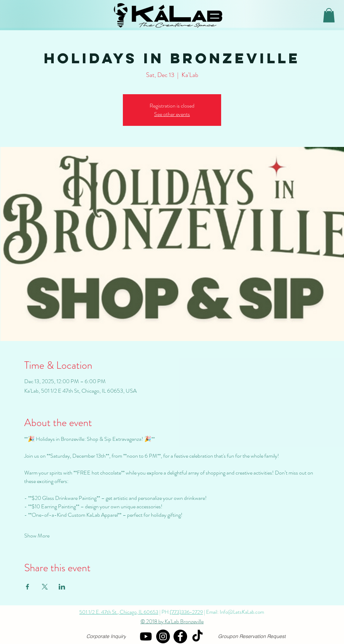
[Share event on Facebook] (28, 587)
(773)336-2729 (186, 612)
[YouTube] (146, 636)
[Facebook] (180, 636)
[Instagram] (163, 636)
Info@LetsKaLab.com (242, 612)
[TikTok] (197, 636)
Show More (37, 536)
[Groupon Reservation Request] (252, 636)
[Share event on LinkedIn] (62, 587)
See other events (172, 114)
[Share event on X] (45, 587)
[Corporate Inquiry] (106, 636)
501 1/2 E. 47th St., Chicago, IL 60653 (119, 612)
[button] (329, 15)
